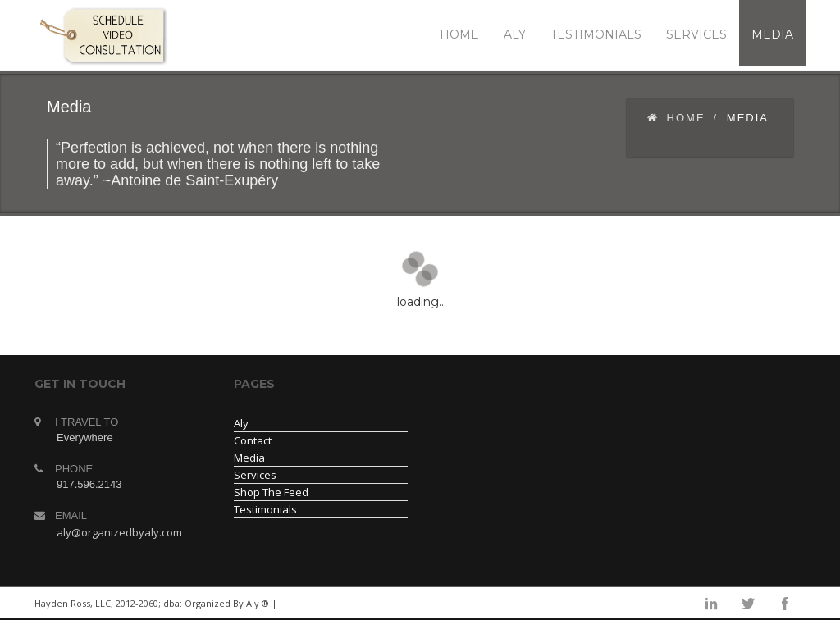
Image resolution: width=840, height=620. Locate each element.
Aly (241, 423)
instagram (711, 604)
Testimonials (265, 509)
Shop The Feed (271, 492)
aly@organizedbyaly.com (119, 532)
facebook (785, 604)
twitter (748, 604)
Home (676, 118)
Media (249, 458)
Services (255, 475)
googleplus (674, 604)
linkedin (637, 604)
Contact (253, 440)
